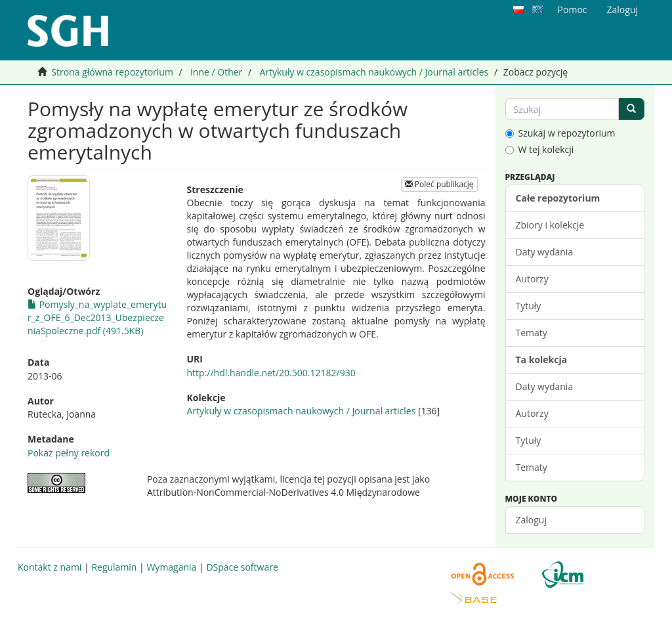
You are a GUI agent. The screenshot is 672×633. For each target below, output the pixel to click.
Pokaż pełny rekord (69, 453)
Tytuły (529, 306)
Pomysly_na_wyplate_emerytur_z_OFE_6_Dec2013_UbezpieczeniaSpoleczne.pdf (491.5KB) (97, 317)
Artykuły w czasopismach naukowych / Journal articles (374, 72)
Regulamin (114, 567)
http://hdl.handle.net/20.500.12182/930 (271, 373)
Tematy (532, 333)
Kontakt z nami (50, 567)
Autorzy (532, 279)
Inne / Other (216, 72)
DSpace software (242, 567)
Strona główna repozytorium (112, 72)
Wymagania (171, 567)
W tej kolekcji (540, 149)
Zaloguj (531, 520)
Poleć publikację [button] (439, 184)
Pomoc (573, 10)
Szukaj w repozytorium (560, 133)
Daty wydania (545, 252)
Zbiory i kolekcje (550, 225)
